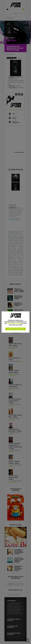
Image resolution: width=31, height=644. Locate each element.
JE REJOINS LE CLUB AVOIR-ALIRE (15, 329)
